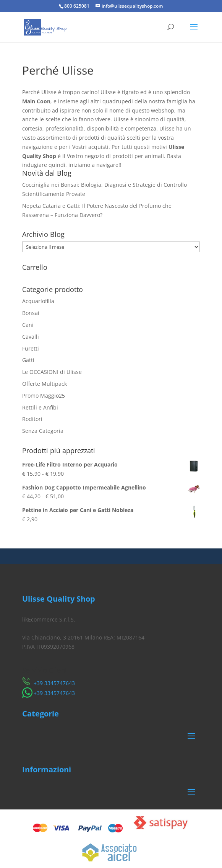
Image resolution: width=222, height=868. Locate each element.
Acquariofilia (38, 301)
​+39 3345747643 (54, 683)
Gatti (28, 360)
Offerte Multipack (45, 384)
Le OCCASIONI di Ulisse (52, 372)
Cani (28, 325)
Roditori (32, 419)
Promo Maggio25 (44, 396)
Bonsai (31, 313)
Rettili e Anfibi (40, 407)
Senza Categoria (43, 431)
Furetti (31, 348)
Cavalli (31, 337)
